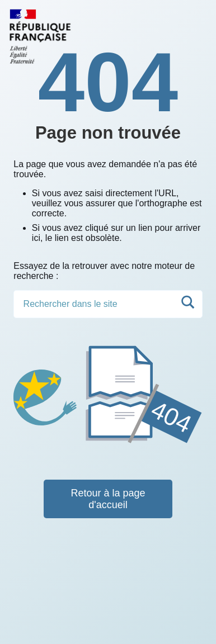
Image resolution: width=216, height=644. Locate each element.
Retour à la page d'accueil (108, 499)
